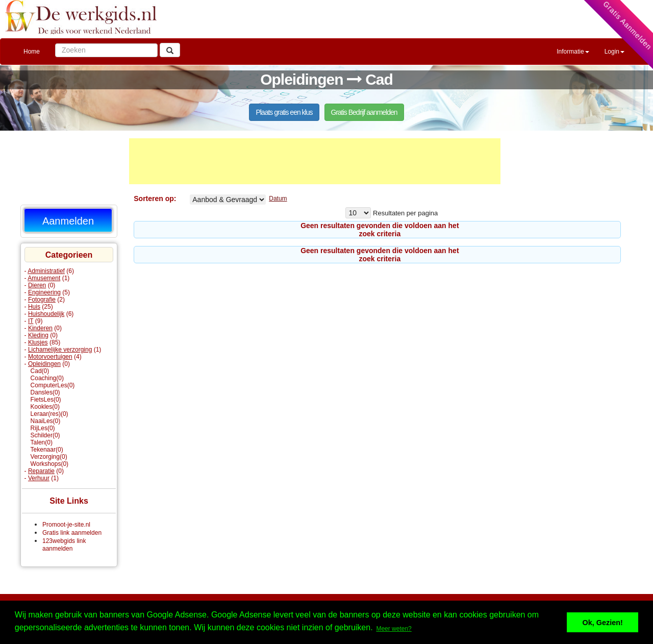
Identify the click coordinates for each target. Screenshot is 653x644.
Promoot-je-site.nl (66, 525)
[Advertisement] (315, 161)
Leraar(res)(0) (49, 414)
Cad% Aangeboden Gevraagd (228, 200)
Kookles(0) (45, 407)
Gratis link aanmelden (72, 533)
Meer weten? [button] (394, 629)
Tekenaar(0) (47, 450)
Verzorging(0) (49, 457)
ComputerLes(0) (53, 385)
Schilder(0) (45, 435)
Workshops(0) (49, 464)
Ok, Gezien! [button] (603, 623)
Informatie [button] (573, 52)
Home (32, 52)
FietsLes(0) (46, 400)
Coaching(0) (47, 378)
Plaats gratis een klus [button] (284, 112)
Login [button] (614, 52)
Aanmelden (68, 221)
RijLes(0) (43, 428)
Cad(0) (40, 371)
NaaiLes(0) (46, 421)
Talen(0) (42, 442)
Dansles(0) (45, 392)
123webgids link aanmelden (64, 545)
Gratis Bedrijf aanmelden (364, 112)
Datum (278, 199)
